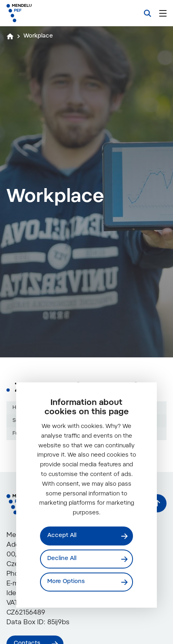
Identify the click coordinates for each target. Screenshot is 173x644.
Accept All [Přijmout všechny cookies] (62, 536)
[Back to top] (157, 532)
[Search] (148, 13)
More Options (66, 582)
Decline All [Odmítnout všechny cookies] (62, 559)
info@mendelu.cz (56, 613)
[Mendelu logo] (47, 13)
